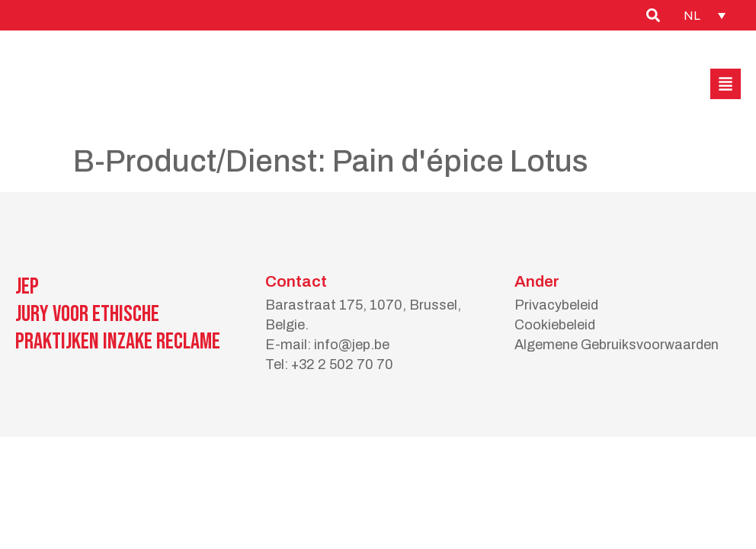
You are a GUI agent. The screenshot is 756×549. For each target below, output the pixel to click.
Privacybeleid (556, 305)
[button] (726, 84)
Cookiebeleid (555, 325)
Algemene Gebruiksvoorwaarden (617, 345)
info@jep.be (352, 345)
